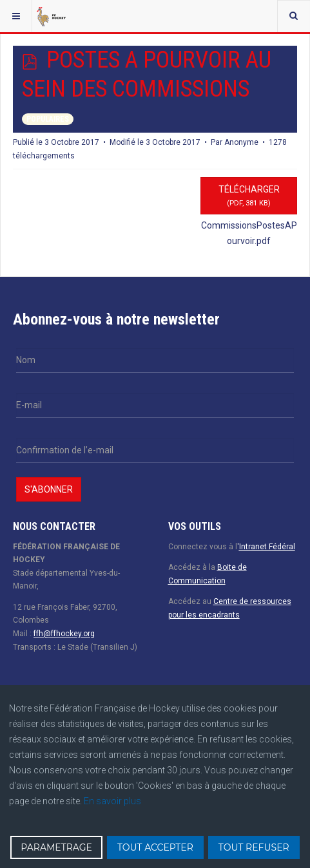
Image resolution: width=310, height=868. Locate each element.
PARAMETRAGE (56, 847)
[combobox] (294, 16)
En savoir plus (112, 801)
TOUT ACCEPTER (155, 847)
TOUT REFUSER (254, 847)
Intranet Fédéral (267, 547)
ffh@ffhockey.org (64, 634)
